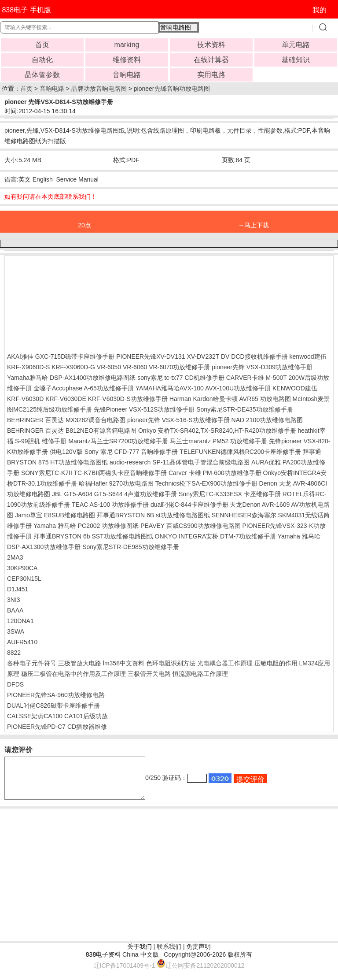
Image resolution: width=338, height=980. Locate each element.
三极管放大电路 (80, 663)
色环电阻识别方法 (171, 663)
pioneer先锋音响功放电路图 (172, 89)
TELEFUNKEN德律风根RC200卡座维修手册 (240, 452)
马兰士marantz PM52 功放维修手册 (219, 441)
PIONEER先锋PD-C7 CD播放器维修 (57, 727)
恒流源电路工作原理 (200, 674)
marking (127, 45)
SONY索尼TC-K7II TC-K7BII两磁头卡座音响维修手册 (94, 473)
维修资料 (127, 60)
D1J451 (18, 589)
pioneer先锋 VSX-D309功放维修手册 (262, 367)
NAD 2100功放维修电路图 (267, 420)
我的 (320, 10)
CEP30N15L (24, 579)
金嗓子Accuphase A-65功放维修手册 (84, 388)
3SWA (16, 631)
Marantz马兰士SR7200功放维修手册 (118, 441)
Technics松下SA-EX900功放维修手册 (206, 483)
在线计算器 (211, 60)
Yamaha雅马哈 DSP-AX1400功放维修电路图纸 (71, 378)
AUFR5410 (22, 642)
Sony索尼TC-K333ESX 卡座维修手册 (230, 494)
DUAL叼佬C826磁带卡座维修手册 (53, 705)
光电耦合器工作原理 (225, 663)
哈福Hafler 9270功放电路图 (116, 483)
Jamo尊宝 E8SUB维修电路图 (55, 515)
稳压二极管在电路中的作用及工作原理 (73, 674)
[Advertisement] (77, 302)
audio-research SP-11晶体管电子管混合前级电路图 (180, 462)
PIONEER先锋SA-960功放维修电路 (56, 695)
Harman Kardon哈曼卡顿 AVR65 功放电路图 (230, 399)
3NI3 (14, 600)
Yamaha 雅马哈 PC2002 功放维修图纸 (86, 526)
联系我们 (169, 954)
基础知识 (296, 60)
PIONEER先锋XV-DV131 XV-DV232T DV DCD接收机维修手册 (202, 356)
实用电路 (211, 75)
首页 (42, 45)
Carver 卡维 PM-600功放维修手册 (215, 473)
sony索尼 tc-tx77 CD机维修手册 (181, 378)
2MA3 (15, 557)
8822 (14, 653)
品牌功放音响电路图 (99, 89)
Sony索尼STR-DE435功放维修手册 (244, 409)
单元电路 (296, 45)
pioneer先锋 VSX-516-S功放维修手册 (178, 420)
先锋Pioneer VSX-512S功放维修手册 (144, 409)
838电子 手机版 (26, 10)
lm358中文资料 (124, 663)
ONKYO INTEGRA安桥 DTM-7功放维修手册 (215, 536)
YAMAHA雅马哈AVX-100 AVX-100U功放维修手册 (203, 388)
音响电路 (127, 75)
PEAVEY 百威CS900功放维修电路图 (190, 526)
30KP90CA (22, 568)
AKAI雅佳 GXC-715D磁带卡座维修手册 (61, 356)
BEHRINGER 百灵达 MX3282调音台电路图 (66, 420)
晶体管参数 (42, 75)
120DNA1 (20, 621)
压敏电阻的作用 (276, 663)
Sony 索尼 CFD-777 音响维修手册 (131, 452)
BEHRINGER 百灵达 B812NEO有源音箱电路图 (72, 431)
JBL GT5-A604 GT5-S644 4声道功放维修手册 (114, 494)
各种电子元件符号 (32, 663)
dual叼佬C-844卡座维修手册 (189, 505)
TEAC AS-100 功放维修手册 (110, 505)
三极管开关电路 (149, 674)
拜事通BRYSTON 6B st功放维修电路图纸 (153, 515)
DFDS (15, 684)
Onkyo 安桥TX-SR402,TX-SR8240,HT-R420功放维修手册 (217, 431)
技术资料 (211, 45)
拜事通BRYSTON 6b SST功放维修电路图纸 (93, 536)
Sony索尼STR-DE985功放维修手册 (130, 547)
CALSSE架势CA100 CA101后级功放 (57, 716)
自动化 (42, 60)
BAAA (15, 610)
